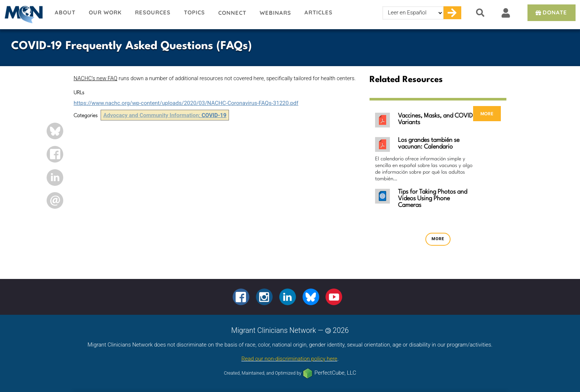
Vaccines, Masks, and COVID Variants (435, 119)
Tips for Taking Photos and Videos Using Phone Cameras (433, 199)
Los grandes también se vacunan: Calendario (429, 144)
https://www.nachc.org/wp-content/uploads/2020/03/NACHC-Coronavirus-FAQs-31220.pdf (186, 103)
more (487, 114)
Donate (551, 12)
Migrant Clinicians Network (24, 14)
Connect (232, 13)
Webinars (275, 13)
